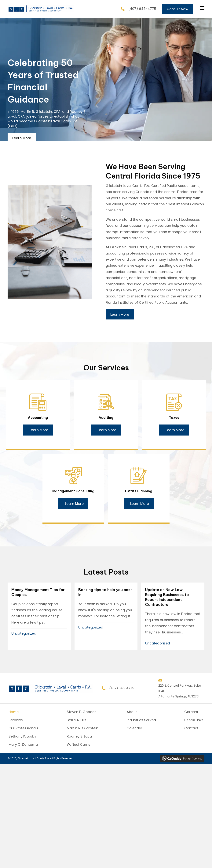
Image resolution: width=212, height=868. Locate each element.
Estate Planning (139, 491)
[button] (38, 430)
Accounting (38, 418)
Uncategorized (24, 633)
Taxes (174, 418)
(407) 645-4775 (142, 9)
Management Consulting (73, 491)
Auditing (106, 418)
